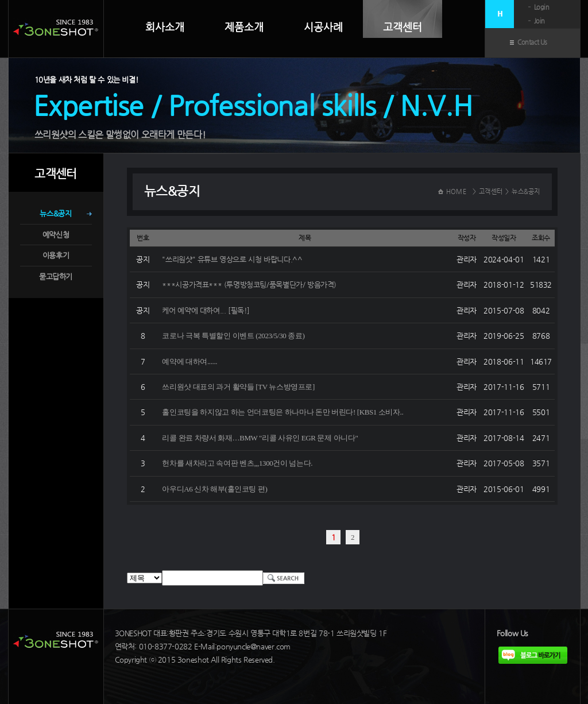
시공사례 (323, 27)
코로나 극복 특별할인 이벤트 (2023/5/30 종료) (233, 336)
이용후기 (56, 255)
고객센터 (403, 27)
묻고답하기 (56, 276)
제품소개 (244, 27)
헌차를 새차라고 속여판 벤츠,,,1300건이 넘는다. (237, 463)
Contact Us (532, 42)
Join (539, 21)
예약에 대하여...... (189, 361)
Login (542, 7)
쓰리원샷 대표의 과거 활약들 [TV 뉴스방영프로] (238, 387)
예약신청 (56, 235)
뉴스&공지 (55, 213)
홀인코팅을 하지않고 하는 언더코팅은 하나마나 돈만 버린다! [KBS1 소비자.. (283, 412)
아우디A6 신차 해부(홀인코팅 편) (214, 489)
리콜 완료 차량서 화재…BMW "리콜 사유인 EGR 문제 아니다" (260, 438)
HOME (456, 192)
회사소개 (165, 27)
